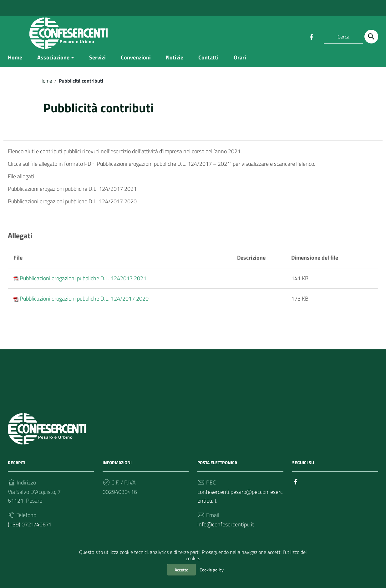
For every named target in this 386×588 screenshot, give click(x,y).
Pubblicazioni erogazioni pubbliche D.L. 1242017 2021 (83, 281)
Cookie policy (212, 570)
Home (15, 61)
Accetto (181, 570)
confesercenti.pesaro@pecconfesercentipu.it (240, 499)
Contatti (208, 61)
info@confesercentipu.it (226, 527)
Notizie (175, 61)
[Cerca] (371, 37)
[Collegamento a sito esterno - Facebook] (311, 37)
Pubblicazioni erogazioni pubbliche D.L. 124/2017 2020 (84, 302)
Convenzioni (136, 61)
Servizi (97, 61)
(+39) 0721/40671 (30, 527)
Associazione (53, 61)
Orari (240, 61)
